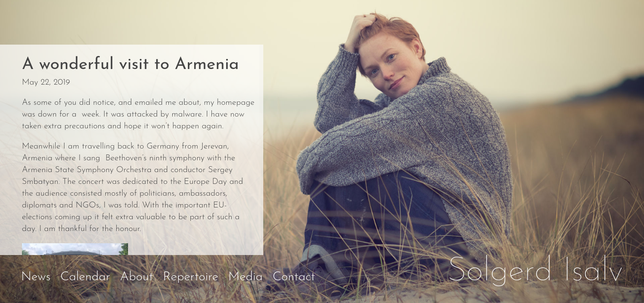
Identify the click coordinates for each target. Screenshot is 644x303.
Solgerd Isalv (535, 272)
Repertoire (191, 277)
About (137, 277)
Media (246, 277)
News (36, 277)
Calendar (85, 277)
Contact (294, 277)
